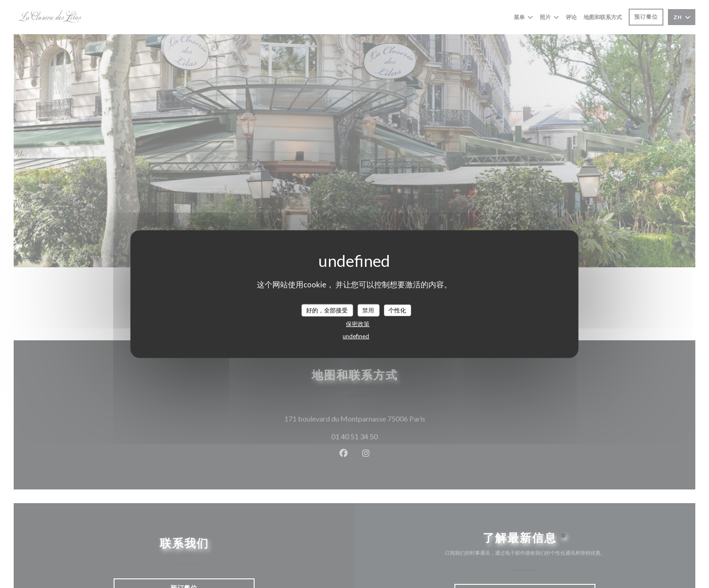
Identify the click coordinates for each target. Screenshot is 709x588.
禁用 (368, 310)
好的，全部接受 (327, 310)
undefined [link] (356, 336)
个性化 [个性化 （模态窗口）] (397, 310)
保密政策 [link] (358, 324)
